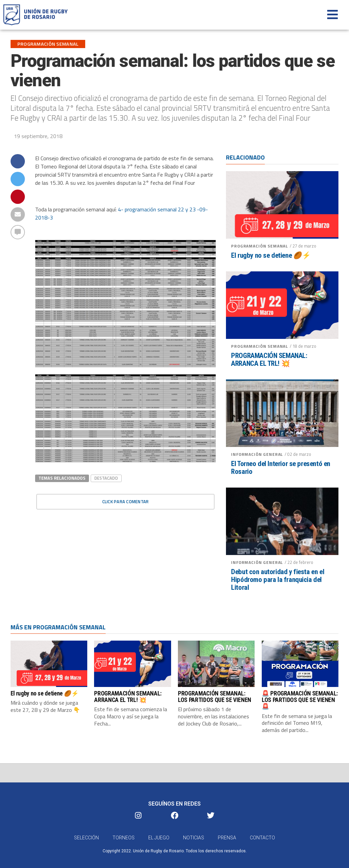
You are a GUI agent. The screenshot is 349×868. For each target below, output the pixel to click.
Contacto (262, 839)
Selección (86, 839)
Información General (257, 454)
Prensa (227, 839)
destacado (106, 478)
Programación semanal (260, 246)
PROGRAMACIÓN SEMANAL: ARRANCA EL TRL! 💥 (269, 360)
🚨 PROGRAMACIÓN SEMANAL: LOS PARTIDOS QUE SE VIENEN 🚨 (300, 700)
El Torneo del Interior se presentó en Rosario (281, 468)
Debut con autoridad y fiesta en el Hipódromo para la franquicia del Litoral (278, 580)
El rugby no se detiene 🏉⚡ (271, 256)
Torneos (124, 839)
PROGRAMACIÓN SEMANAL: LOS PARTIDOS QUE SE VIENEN (215, 697)
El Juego (159, 839)
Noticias (194, 839)
